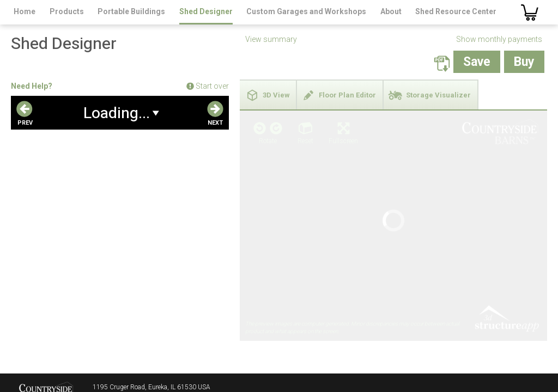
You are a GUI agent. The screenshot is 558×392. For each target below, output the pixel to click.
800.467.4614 (113, 366)
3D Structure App (506, 198)
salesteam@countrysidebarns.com (143, 377)
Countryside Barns (46, 359)
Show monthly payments (499, 39)
